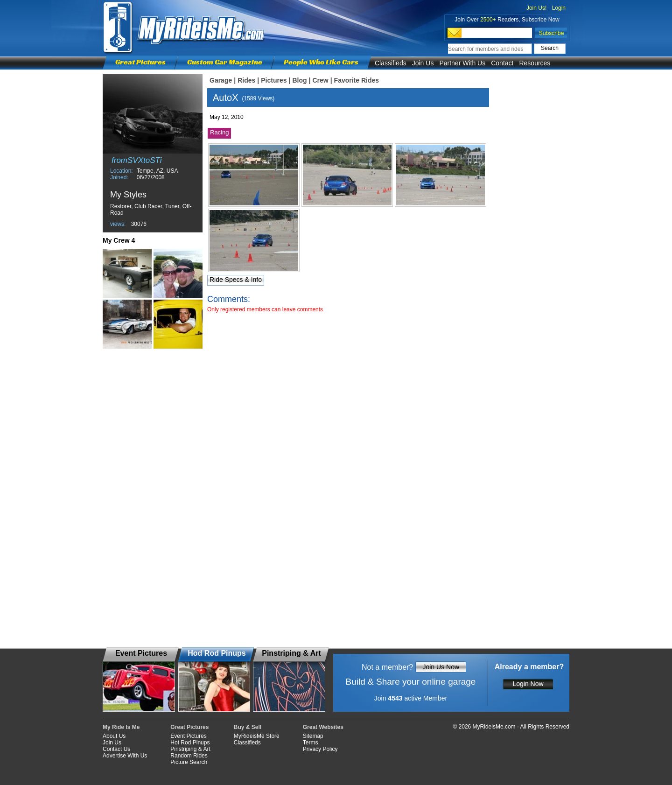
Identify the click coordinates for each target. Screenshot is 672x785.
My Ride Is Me (121, 727)
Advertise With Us (125, 756)
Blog (299, 80)
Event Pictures (188, 736)
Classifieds (391, 63)
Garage (221, 80)
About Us (114, 736)
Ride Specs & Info (236, 280)
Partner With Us (462, 63)
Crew (320, 80)
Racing (219, 132)
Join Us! (536, 8)
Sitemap (313, 736)
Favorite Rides (357, 80)
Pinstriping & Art (190, 749)
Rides (246, 80)
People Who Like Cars (321, 62)
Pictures (274, 80)
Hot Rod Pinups (190, 743)
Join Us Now (441, 667)
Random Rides (189, 756)
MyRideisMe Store (257, 736)
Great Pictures (140, 62)
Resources (535, 63)
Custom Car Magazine (225, 62)
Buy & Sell (248, 727)
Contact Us (116, 749)
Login (559, 8)
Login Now (528, 684)
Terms (311, 743)
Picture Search (189, 762)
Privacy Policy (320, 749)
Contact (502, 63)
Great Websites (323, 727)
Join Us (423, 63)
